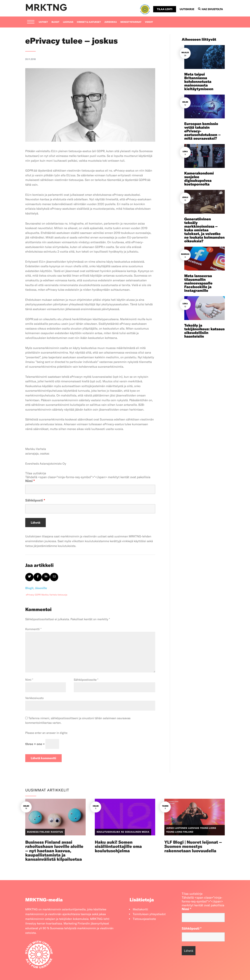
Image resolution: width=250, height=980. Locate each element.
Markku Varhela (49, 595)
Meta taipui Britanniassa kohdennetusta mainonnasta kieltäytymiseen (199, 82)
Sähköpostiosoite (86, 680)
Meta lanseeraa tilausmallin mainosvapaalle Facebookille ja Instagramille (198, 283)
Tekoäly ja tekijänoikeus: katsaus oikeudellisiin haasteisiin (204, 331)
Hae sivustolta (210, 9)
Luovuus (68, 22)
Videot (149, 22)
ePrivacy (30, 595)
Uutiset (43, 22)
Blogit (55, 22)
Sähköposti (35, 500)
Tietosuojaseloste (144, 919)
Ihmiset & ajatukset (89, 22)
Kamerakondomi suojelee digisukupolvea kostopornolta (199, 179)
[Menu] (31, 22)
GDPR (38, 595)
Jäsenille (41, 588)
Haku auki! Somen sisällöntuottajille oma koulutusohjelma (118, 846)
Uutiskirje (187, 9)
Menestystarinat (131, 22)
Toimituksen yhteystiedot (149, 914)
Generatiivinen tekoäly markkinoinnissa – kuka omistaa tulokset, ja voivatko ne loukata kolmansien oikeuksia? (205, 230)
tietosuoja (62, 595)
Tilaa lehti (165, 9)
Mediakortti (140, 909)
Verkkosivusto (34, 698)
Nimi (30, 481)
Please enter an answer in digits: (46, 733)
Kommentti (33, 629)
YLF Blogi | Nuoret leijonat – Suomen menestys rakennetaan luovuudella (193, 846)
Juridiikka (111, 22)
